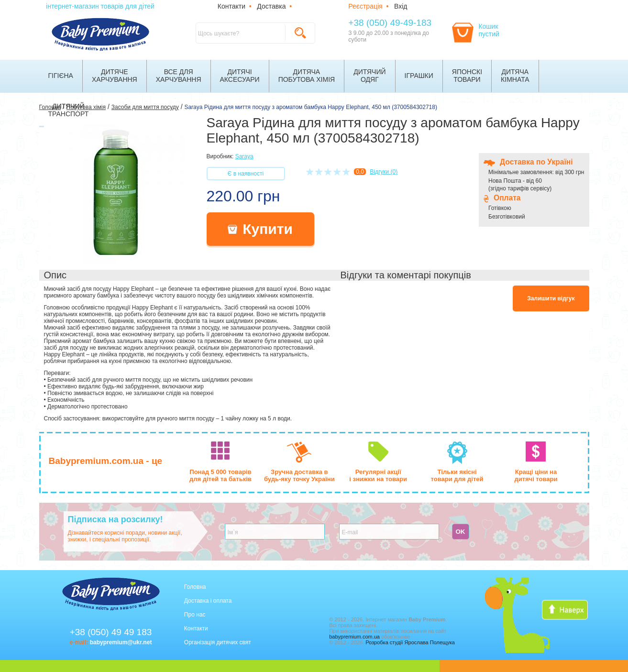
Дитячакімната (515, 76)
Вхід (401, 6)
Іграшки (419, 76)
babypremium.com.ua (354, 637)
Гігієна (61, 76)
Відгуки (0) (384, 172)
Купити (260, 229)
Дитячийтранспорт (69, 110)
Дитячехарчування (115, 76)
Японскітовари (467, 76)
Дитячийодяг (369, 76)
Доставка (271, 6)
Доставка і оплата (208, 601)
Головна (195, 587)
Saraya (244, 156)
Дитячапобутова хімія (307, 76)
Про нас (195, 615)
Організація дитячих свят (218, 642)
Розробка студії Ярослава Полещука (410, 642)
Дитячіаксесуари (240, 76)
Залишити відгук (551, 298)
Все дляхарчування (179, 76)
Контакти (231, 6)
